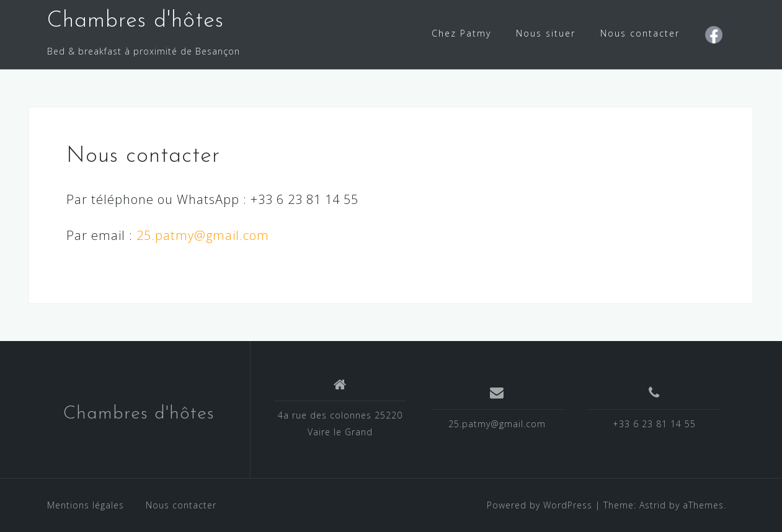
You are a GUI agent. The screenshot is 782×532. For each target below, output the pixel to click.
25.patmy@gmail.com (203, 235)
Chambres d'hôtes (136, 21)
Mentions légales (86, 505)
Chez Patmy (461, 33)
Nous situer (546, 33)
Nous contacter (640, 33)
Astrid (653, 505)
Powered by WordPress (540, 505)
